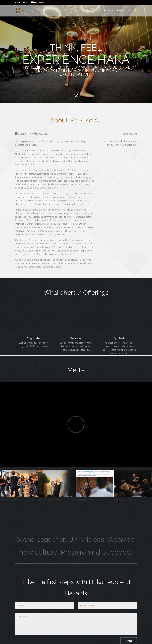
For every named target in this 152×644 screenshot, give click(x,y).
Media (121, 11)
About (96, 11)
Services (109, 11)
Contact (132, 11)
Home (86, 11)
